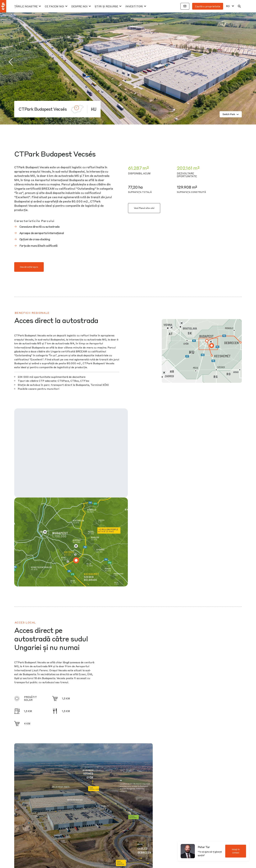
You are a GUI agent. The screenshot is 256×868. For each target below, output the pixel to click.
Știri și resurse (106, 6)
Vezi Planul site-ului (144, 208)
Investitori (134, 6)
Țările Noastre (26, 6)
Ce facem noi (54, 6)
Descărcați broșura (29, 267)
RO (228, 6)
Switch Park (231, 114)
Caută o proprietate (208, 6)
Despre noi (79, 6)
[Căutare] (239, 6)
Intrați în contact (236, 851)
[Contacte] (185, 6)
